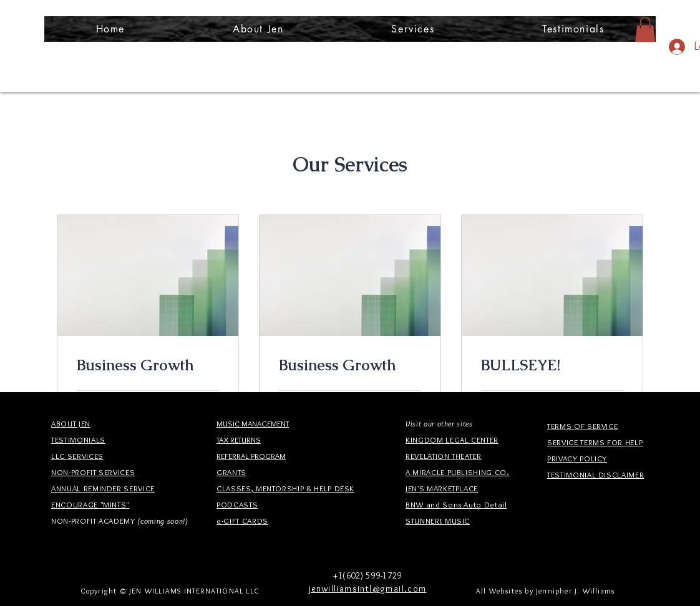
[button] (413, 29)
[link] (148, 365)
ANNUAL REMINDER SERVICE (103, 488)
